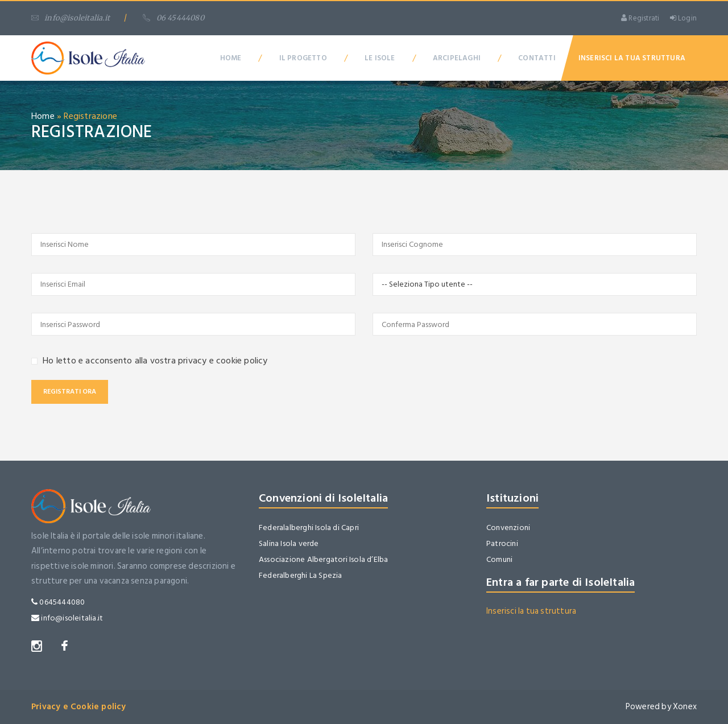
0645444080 (58, 602)
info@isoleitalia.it (71, 18)
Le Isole (380, 58)
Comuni (499, 559)
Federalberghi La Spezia (301, 575)
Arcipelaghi (457, 58)
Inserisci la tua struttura (531, 611)
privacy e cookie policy (223, 361)
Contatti (537, 58)
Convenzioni (508, 528)
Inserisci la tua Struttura (632, 58)
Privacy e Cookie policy (79, 707)
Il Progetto (303, 58)
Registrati (640, 18)
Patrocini (502, 543)
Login (683, 18)
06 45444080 (173, 18)
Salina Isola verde (289, 543)
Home (231, 58)
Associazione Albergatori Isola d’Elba (323, 559)
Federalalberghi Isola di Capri (309, 528)
